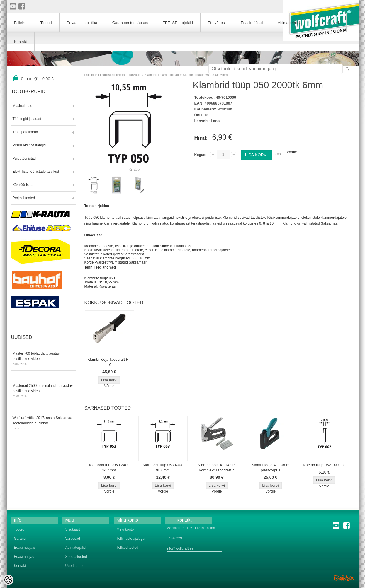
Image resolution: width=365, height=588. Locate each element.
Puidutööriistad (24, 158)
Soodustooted (76, 557)
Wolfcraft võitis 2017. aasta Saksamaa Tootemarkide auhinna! (43, 423)
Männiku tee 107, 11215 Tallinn (191, 528)
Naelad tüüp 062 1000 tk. (324, 465)
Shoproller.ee (344, 578)
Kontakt (21, 42)
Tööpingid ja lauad (27, 119)
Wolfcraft (225, 109)
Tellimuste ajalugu (131, 539)
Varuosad (73, 539)
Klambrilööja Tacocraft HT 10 (109, 362)
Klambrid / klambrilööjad (162, 75)
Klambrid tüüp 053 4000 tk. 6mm (163, 468)
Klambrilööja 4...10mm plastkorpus (270, 468)
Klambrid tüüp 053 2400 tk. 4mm (109, 468)
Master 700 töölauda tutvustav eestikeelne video (43, 359)
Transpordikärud (25, 132)
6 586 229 (174, 538)
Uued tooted (75, 566)
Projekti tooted (24, 198)
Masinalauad (23, 106)
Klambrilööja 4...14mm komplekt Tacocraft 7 (217, 468)
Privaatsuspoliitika (82, 23)
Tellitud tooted (128, 548)
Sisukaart (73, 529)
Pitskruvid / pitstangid (29, 145)
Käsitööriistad (23, 185)
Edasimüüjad (252, 23)
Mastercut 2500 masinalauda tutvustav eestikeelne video (43, 391)
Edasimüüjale (25, 548)
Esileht (89, 75)
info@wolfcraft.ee (180, 548)
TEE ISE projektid (178, 23)
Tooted (46, 23)
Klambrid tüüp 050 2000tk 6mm (205, 75)
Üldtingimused (327, 23)
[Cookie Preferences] (8, 580)
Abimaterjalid (289, 23)
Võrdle (292, 152)
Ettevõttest (217, 23)
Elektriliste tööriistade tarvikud (36, 172)
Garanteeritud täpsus (130, 23)
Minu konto (125, 529)
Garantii (20, 539)
